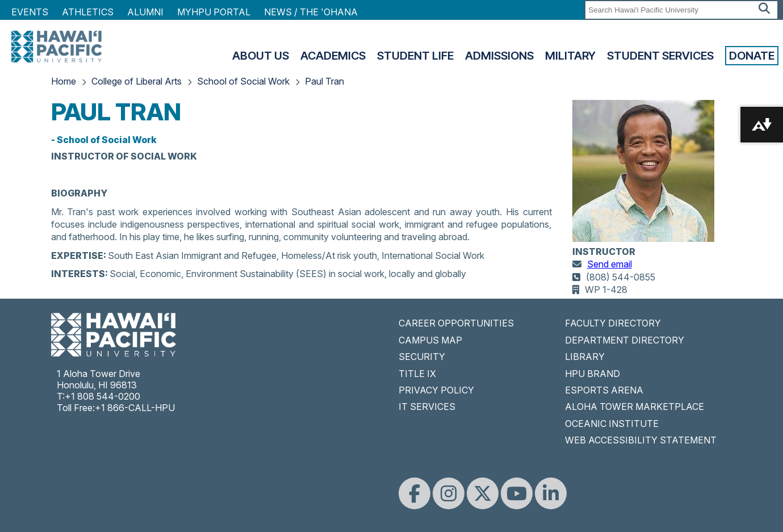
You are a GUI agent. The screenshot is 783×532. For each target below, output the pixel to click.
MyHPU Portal (214, 12)
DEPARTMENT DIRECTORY (625, 340)
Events (30, 12)
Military (570, 56)
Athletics (88, 12)
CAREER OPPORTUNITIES (456, 323)
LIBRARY (585, 357)
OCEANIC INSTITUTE (612, 424)
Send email (610, 264)
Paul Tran (324, 81)
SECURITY (422, 357)
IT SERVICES (427, 407)
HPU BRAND (593, 374)
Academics (333, 56)
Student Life (415, 56)
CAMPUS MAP (430, 340)
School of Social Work (243, 81)
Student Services (660, 56)
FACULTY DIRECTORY (613, 323)
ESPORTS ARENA (604, 390)
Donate (752, 56)
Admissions (499, 56)
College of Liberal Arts (137, 81)
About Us (261, 56)
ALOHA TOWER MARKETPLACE (635, 407)
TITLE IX (417, 374)
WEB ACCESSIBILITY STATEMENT (641, 440)
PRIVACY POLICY (436, 390)
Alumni (145, 12)
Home (64, 81)
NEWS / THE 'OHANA (311, 12)
